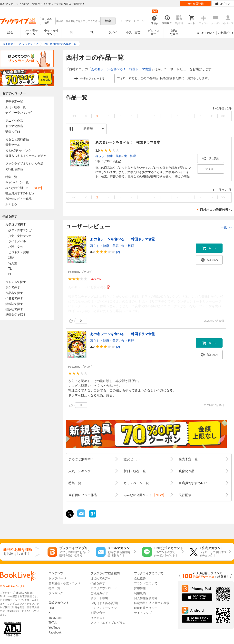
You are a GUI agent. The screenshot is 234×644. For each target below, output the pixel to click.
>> (223, 116)
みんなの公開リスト (24, 188)
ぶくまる (11, 204)
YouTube (54, 628)
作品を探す (98, 583)
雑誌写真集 (174, 32)
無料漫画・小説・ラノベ (65, 583)
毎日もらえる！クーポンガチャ (26, 156)
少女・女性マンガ (51, 32)
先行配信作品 (14, 169)
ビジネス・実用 (19, 252)
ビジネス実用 (154, 32)
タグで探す (13, 287)
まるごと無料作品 (17, 139)
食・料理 (130, 156)
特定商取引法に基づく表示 (152, 603)
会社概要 (140, 578)
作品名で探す (14, 293)
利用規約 (140, 593)
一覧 (226, 227)
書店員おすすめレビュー (21, 193)
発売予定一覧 (14, 102)
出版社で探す (14, 309)
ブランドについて (146, 583)
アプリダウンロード (104, 588)
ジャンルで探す (16, 282)
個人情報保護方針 (146, 598)
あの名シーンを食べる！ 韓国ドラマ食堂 (121, 69)
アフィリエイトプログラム (108, 623)
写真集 (13, 263)
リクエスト (98, 618)
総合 (10, 32)
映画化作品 (13, 131)
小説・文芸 (133, 32)
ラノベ (113, 32)
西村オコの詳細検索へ (216, 210)
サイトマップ (143, 613)
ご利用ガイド (226, 33)
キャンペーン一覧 (17, 182)
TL (92, 32)
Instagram (55, 618)
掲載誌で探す (14, 304)
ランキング (56, 593)
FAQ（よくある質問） (105, 603)
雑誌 (11, 258)
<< (74, 116)
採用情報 (140, 588)
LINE (52, 608)
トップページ (57, 578)
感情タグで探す (16, 315)
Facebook (55, 633)
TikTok (53, 623)
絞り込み (47, 21)
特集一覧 (11, 177)
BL (72, 32)
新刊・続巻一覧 (16, 107)
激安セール (13, 145)
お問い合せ (98, 613)
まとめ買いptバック (18, 150)
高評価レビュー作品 (19, 199)
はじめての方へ (206, 33)
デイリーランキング (19, 113)
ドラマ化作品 (14, 126)
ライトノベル (17, 241)
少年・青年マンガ (31, 32)
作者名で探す (14, 298)
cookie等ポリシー (146, 608)
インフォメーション (104, 608)
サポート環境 (99, 598)
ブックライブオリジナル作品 (24, 164)
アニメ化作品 (14, 121)
